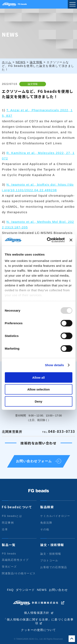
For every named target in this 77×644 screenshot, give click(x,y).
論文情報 (33, 84)
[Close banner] (71, 240)
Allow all (38, 377)
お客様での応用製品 (54, 567)
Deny (38, 401)
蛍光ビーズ (9, 567)
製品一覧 (9, 545)
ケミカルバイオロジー (55, 516)
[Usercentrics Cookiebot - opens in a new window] (48, 240)
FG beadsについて (17, 507)
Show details (55, 365)
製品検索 (47, 507)
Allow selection (38, 389)
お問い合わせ (58, 590)
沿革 (5, 529)
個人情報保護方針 (37, 613)
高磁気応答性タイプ (15, 560)
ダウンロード (25, 590)
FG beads (9, 554)
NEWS (42, 590)
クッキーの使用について (38, 630)
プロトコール (49, 560)
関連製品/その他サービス (19, 573)
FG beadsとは (12, 516)
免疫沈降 (46, 523)
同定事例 (8, 523)
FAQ (10, 590)
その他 (45, 529)
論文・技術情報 (52, 545)
